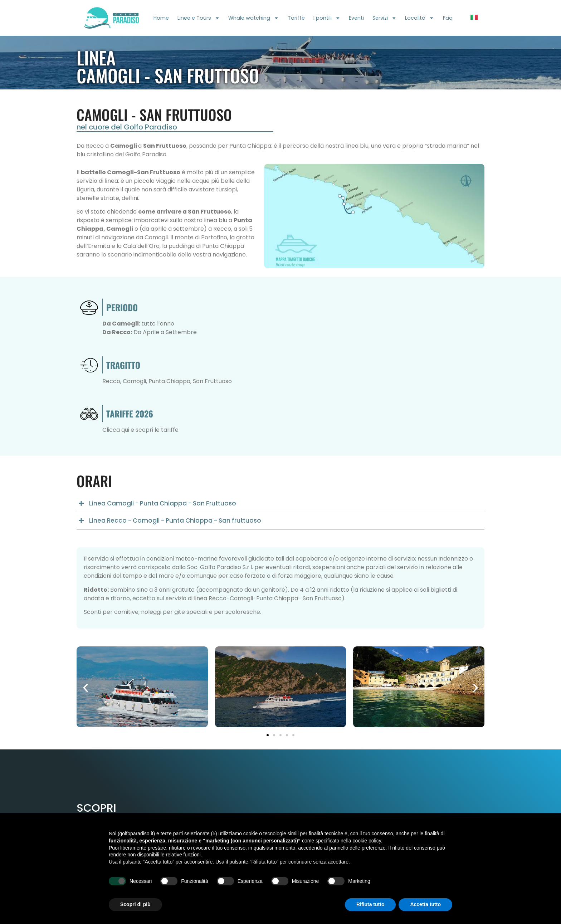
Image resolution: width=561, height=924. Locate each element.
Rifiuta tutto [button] (370, 904)
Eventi (356, 18)
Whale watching (253, 18)
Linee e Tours (199, 18)
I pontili (327, 18)
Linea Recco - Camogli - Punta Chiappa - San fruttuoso (175, 520)
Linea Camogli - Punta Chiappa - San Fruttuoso (163, 503)
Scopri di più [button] (135, 904)
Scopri (96, 808)
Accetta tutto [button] (425, 904)
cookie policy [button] (367, 841)
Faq (448, 18)
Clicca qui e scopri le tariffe (140, 430)
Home (161, 18)
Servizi (384, 18)
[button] (280, 504)
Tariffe (296, 18)
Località (419, 18)
